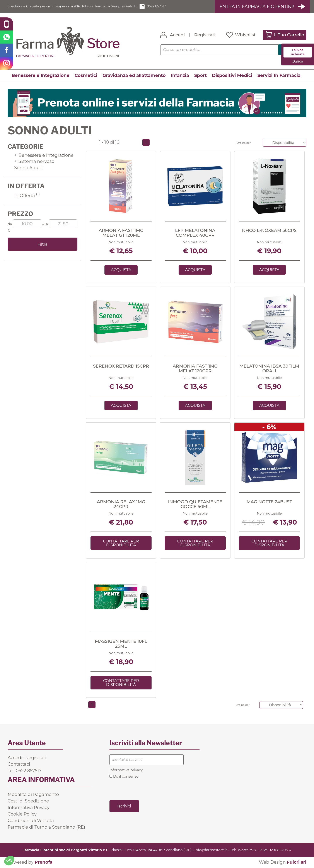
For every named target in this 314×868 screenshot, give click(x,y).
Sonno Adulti (28, 168)
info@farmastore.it (211, 850)
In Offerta (27, 196)
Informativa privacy (126, 771)
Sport (201, 76)
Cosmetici (86, 76)
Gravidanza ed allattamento (134, 76)
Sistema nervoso (34, 162)
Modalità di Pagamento (33, 795)
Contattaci (19, 765)
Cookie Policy (22, 814)
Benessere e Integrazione (40, 76)
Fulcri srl (297, 863)
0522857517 (247, 850)
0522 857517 (169, 6)
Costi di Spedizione (28, 801)
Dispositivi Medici (232, 76)
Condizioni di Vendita (31, 821)
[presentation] (143, 789)
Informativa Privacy (29, 808)
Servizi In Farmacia (279, 76)
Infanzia (180, 76)
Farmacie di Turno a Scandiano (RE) (46, 827)
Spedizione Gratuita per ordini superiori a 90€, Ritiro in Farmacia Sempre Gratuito (78, 6)
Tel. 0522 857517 (25, 771)
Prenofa (44, 863)
